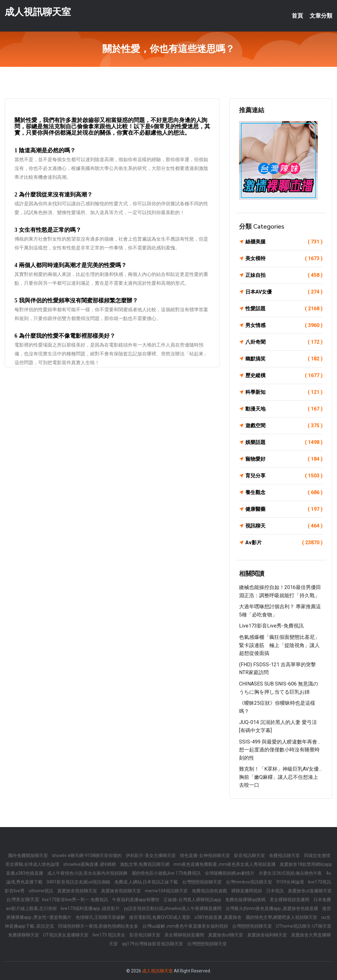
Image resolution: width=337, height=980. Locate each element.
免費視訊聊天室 (285, 855)
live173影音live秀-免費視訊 (271, 626)
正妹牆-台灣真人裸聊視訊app (193, 900)
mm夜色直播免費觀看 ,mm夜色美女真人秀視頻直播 (225, 864)
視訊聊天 (284, 526)
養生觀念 (284, 493)
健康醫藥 (284, 509)
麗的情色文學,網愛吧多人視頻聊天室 (282, 917)
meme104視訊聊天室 (167, 891)
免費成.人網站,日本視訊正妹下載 (147, 882)
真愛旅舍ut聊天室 (226, 935)
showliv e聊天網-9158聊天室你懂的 (87, 855)
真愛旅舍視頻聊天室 (78, 891)
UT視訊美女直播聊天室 (66, 935)
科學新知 (284, 392)
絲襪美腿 (284, 242)
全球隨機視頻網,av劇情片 (230, 873)
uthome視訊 (41, 891)
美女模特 (284, 259)
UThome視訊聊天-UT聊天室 (304, 926)
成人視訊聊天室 (38, 12)
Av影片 (284, 543)
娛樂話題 (284, 442)
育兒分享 (284, 476)
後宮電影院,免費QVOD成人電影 (160, 917)
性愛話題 (284, 309)
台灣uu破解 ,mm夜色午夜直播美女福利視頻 (186, 926)
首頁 (297, 16)
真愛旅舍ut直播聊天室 (310, 891)
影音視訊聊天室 (250, 855)
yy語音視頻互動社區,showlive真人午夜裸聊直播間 (173, 908)
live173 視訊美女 (109, 935)
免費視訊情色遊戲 (210, 891)
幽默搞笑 (284, 359)
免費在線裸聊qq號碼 (246, 900)
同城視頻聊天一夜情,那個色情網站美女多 (99, 926)
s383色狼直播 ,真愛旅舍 (219, 917)
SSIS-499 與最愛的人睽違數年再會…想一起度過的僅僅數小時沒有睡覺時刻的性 (280, 750)
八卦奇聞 (284, 342)
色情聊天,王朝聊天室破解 (101, 917)
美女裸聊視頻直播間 (290, 900)
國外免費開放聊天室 (29, 855)
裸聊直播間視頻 (247, 891)
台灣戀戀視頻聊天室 (202, 882)
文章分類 (321, 16)
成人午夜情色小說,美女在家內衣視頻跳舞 (88, 873)
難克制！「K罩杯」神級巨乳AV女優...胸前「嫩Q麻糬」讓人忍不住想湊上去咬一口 (280, 777)
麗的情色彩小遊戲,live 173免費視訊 (167, 873)
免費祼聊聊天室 (24, 935)
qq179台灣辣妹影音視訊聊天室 (153, 944)
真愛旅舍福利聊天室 (268, 935)
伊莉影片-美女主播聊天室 (151, 855)
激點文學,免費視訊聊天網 (145, 864)
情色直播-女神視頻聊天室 (205, 855)
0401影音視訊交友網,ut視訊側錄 (79, 882)
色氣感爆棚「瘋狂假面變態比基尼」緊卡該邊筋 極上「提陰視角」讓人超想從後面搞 (279, 645)
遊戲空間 (284, 426)
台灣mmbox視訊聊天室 (249, 882)
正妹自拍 (284, 275)
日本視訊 (275, 891)
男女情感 (284, 325)
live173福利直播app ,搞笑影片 (91, 908)
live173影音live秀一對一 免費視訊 (76, 900)
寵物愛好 (284, 459)
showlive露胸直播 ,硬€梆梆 (90, 864)
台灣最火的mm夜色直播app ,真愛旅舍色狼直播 (272, 908)
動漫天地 (284, 409)
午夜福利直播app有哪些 (136, 900)
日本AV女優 (284, 292)
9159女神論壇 (291, 882)
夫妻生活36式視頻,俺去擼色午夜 (291, 873)
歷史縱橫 (284, 376)
